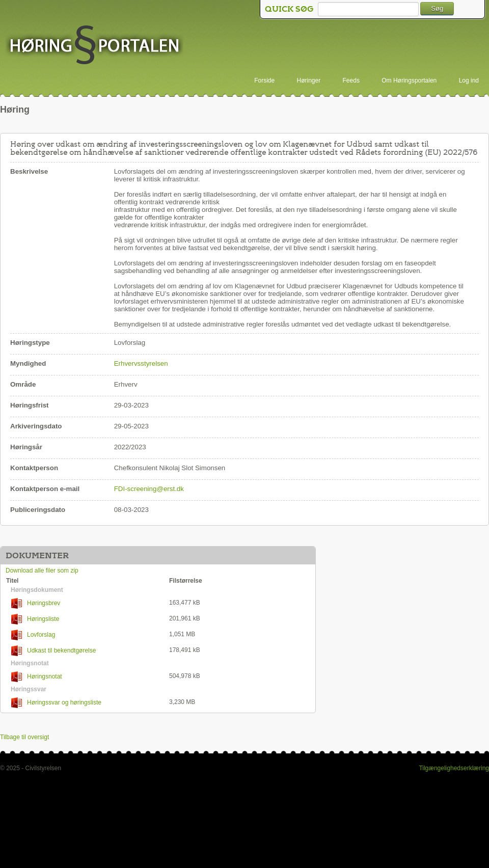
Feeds (351, 80)
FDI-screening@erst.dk (149, 489)
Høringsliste (35, 619)
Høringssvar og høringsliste (56, 703)
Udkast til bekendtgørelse (53, 651)
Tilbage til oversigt (24, 737)
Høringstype (30, 343)
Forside (264, 80)
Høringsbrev (36, 603)
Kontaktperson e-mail (45, 489)
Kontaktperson (34, 468)
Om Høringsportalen (409, 80)
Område (23, 384)
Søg (437, 8)
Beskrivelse (29, 171)
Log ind (469, 80)
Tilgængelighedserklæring (454, 768)
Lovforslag (33, 635)
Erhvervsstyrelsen (141, 363)
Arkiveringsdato (36, 426)
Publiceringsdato (38, 510)
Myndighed (28, 363)
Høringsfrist (30, 405)
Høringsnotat (37, 677)
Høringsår (26, 447)
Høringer (309, 80)
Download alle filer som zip (42, 571)
